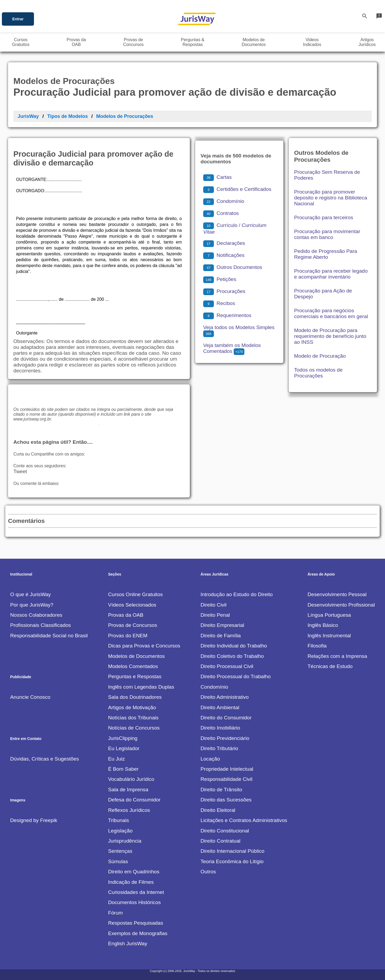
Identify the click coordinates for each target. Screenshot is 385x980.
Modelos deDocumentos (254, 42)
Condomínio (224, 201)
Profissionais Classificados (41, 625)
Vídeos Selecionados (132, 605)
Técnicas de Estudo (330, 666)
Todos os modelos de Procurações (318, 373)
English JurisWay (128, 944)
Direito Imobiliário (220, 728)
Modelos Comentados (133, 666)
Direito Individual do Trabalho (234, 646)
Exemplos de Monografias (138, 933)
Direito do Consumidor (226, 718)
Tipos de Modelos (68, 116)
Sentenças (120, 851)
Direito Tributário (219, 748)
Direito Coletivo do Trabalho (232, 656)
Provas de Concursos (132, 625)
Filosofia (317, 646)
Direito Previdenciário (225, 738)
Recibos (219, 303)
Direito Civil (213, 605)
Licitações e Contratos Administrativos (244, 820)
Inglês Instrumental (329, 636)
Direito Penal (215, 615)
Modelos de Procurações (125, 116)
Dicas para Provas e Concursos (144, 646)
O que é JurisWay (30, 594)
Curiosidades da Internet (136, 892)
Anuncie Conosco (30, 697)
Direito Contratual (220, 841)
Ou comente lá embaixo (36, 483)
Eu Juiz (116, 759)
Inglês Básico (323, 625)
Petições (220, 279)
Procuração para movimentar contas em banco (327, 234)
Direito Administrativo (225, 697)
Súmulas (118, 861)
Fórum (115, 913)
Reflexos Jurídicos (129, 810)
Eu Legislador (124, 748)
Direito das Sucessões (226, 800)
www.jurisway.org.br (32, 419)
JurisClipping (123, 738)
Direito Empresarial (222, 625)
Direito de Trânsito (221, 790)
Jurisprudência (125, 841)
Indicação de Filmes (131, 882)
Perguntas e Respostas (135, 676)
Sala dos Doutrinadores (135, 697)
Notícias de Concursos (134, 728)
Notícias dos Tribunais (133, 718)
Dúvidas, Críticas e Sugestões (45, 759)
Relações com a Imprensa (337, 656)
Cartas (217, 177)
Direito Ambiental (220, 707)
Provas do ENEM (128, 636)
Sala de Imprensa (128, 790)
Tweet (20, 471)
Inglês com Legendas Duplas (141, 687)
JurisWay (28, 116)
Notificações (224, 255)
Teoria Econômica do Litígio (232, 861)
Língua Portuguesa (329, 615)
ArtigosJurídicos (367, 42)
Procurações (224, 291)
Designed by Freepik (34, 820)
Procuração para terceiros (324, 217)
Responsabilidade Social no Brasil (49, 636)
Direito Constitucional (225, 831)
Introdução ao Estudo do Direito (237, 594)
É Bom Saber (123, 769)
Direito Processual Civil (227, 666)
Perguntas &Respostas (192, 42)
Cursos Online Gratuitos (135, 594)
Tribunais (118, 820)
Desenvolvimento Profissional (341, 605)
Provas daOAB (76, 42)
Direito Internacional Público (232, 851)
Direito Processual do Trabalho (236, 676)
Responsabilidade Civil (226, 779)
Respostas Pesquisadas (136, 923)
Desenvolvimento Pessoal (337, 594)
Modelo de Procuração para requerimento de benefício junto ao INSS (330, 336)
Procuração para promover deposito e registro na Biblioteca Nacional (331, 198)
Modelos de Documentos (136, 656)
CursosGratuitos (21, 42)
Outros (208, 872)
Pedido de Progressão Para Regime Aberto (326, 254)
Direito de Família (221, 636)
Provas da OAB (126, 615)
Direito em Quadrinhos (134, 872)
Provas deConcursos (133, 42)
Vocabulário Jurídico (131, 779)
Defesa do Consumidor (134, 800)
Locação (210, 759)
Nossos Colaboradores (36, 615)
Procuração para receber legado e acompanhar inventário (331, 274)
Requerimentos (227, 315)
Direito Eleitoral (218, 810)
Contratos (221, 213)
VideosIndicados (312, 42)
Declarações (224, 243)
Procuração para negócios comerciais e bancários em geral (331, 313)
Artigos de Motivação (132, 707)
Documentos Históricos (134, 902)
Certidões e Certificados (237, 189)
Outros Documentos (233, 267)
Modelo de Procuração (320, 356)
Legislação (120, 831)
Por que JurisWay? (32, 605)
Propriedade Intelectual (227, 769)
